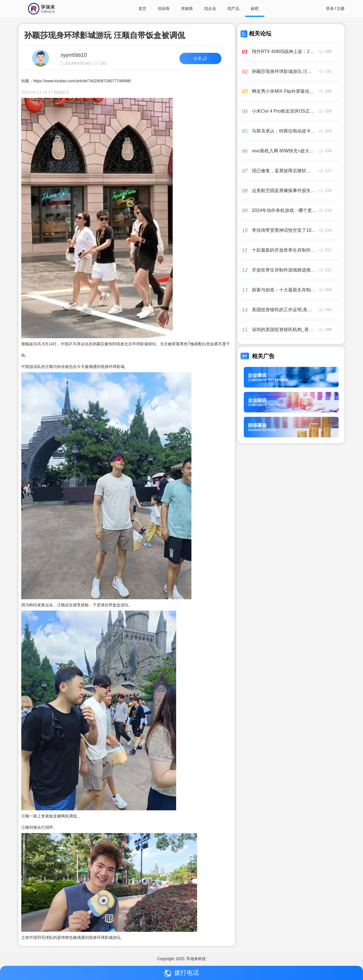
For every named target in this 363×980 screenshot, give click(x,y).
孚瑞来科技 (196, 959)
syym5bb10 (74, 55)
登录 (330, 9)
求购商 (187, 9)
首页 (142, 9)
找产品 (233, 9)
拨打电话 (182, 973)
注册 (341, 9)
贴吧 (255, 9)
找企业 (210, 9)
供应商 (164, 9)
